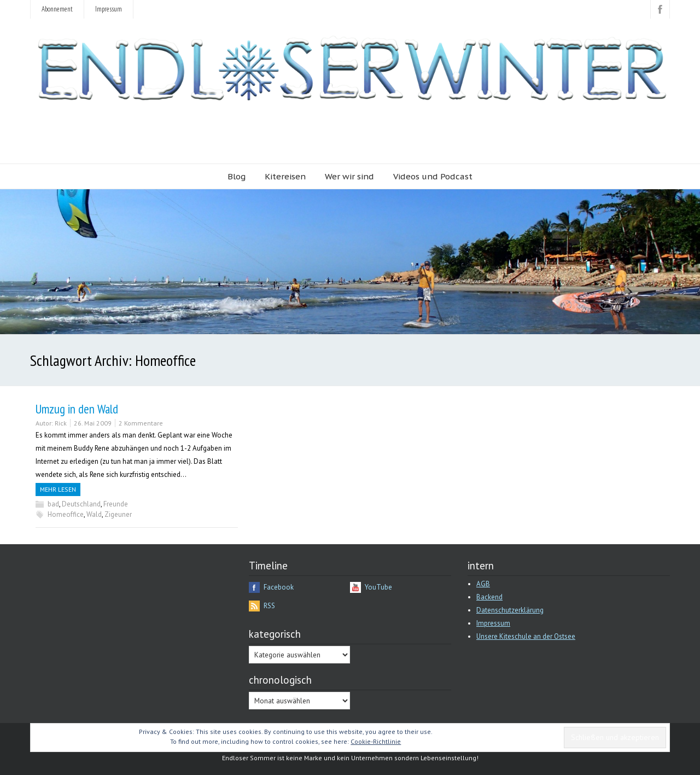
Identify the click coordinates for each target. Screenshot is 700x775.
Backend (489, 597)
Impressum (109, 9)
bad (53, 504)
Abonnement (57, 9)
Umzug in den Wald (77, 409)
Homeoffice (66, 514)
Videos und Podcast (433, 176)
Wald (94, 514)
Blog (237, 176)
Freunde (116, 504)
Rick (61, 423)
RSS (269, 606)
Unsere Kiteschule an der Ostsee (526, 636)
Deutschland (81, 504)
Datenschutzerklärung (510, 610)
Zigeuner (118, 514)
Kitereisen (285, 176)
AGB (483, 584)
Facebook (279, 587)
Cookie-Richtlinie (376, 741)
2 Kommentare (141, 423)
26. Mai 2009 (93, 423)
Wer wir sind (349, 176)
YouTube (378, 587)
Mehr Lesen (58, 489)
